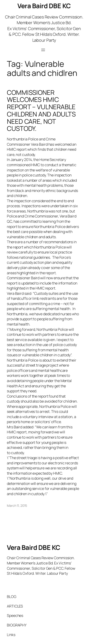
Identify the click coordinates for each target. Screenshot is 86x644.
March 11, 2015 (17, 506)
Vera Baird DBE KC (44, 6)
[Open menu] (43, 50)
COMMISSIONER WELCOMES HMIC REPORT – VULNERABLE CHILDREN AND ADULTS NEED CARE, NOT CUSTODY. (41, 111)
